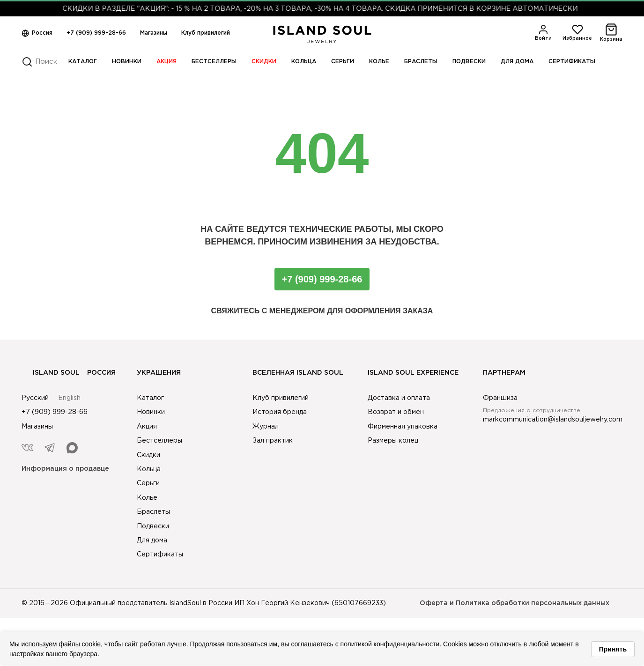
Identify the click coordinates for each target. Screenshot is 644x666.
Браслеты (421, 62)
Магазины (154, 33)
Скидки (264, 62)
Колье (379, 62)
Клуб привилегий (206, 33)
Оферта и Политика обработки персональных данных (514, 603)
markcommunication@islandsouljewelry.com (553, 420)
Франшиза (500, 398)
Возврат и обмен (396, 412)
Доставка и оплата (399, 398)
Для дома (517, 62)
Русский (35, 398)
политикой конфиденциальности (390, 644)
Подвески (469, 62)
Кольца (304, 62)
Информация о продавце (65, 469)
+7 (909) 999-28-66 (96, 33)
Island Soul (51, 373)
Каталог (83, 62)
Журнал (266, 427)
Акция (167, 62)
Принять (613, 649)
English (69, 398)
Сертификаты (572, 62)
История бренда (280, 412)
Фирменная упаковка (403, 427)
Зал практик (273, 441)
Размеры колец (393, 441)
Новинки (127, 62)
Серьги (343, 62)
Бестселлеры (214, 62)
